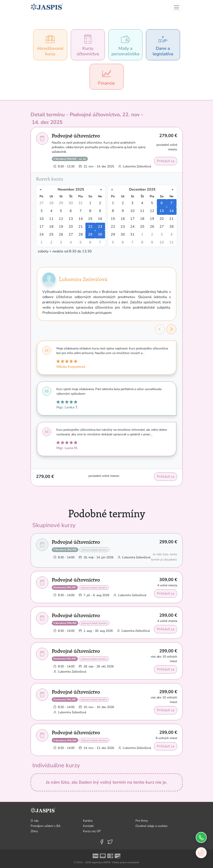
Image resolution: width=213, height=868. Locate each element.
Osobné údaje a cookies (152, 826)
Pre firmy (142, 821)
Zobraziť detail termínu (94, 550)
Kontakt (88, 826)
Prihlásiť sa (166, 161)
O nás (35, 821)
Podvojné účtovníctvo (76, 135)
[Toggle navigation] (177, 7)
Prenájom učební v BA (46, 826)
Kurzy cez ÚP (92, 831)
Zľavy (34, 831)
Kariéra (88, 821)
